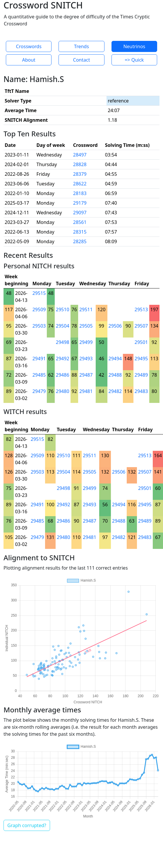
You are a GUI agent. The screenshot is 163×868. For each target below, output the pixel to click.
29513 (141, 309)
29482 (115, 391)
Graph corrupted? (27, 825)
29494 (115, 359)
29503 (39, 326)
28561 (80, 222)
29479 (39, 391)
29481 (86, 391)
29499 (86, 342)
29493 (86, 359)
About (29, 60)
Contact (82, 60)
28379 (80, 174)
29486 (63, 375)
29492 (63, 359)
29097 (80, 213)
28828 (80, 164)
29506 (115, 326)
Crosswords (29, 46)
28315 (80, 232)
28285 (80, 241)
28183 (80, 193)
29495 (141, 359)
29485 (39, 375)
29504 (63, 326)
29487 (86, 375)
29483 (141, 391)
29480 (63, 391)
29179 (80, 203)
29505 (86, 326)
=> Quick (134, 60)
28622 (80, 184)
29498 (63, 342)
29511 (86, 309)
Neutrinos (134, 46)
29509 (39, 309)
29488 (115, 375)
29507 (141, 326)
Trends (81, 46)
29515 (39, 293)
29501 (141, 342)
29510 (63, 309)
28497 (80, 155)
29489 (141, 375)
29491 (39, 359)
